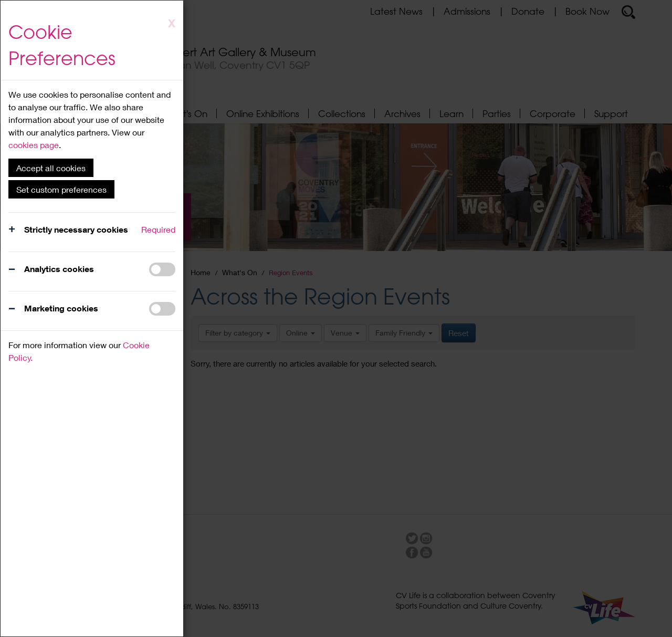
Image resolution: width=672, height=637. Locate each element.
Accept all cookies (51, 168)
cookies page (34, 145)
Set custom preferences (61, 189)
